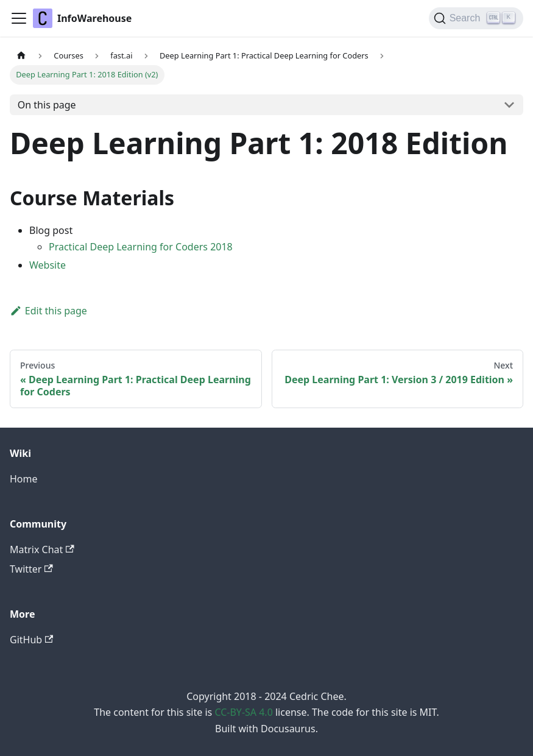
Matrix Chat (42, 549)
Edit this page (48, 311)
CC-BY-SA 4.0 (243, 712)
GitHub (31, 640)
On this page (47, 105)
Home (24, 479)
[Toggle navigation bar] (19, 18)
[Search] (476, 18)
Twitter (31, 569)
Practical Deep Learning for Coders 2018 (141, 247)
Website (48, 265)
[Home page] (21, 56)
